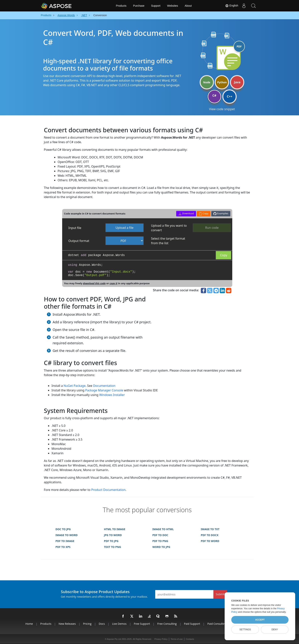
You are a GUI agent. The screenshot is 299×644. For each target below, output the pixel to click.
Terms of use (177, 639)
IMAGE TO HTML (163, 529)
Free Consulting (167, 624)
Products (121, 6)
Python (222, 82)
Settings (245, 630)
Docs (102, 624)
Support (156, 6)
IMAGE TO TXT (210, 529)
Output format (79, 241)
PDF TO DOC (160, 535)
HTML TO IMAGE (115, 529)
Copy (224, 255)
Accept (260, 620)
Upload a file (125, 228)
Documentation (104, 386)
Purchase (139, 6)
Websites (172, 6)
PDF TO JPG (111, 541)
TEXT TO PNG (113, 547)
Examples (221, 213)
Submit (220, 594)
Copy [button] (204, 213)
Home (29, 624)
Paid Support (192, 624)
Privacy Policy (161, 639)
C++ (230, 96)
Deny (275, 630)
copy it (114, 283)
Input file (75, 228)
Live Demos (119, 624)
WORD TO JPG (161, 547)
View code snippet (222, 109)
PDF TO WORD (210, 541)
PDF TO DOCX (210, 535)
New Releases (67, 624)
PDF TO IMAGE (65, 541)
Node (207, 82)
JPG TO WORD (113, 535)
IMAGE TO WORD (67, 535)
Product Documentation (108, 490)
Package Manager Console (104, 390)
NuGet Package (74, 386)
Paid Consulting (217, 624)
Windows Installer (112, 395)
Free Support (142, 624)
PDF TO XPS (63, 547)
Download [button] (186, 213)
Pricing (87, 624)
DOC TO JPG (63, 529)
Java (237, 82)
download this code (94, 283)
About (188, 6)
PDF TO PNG (160, 541)
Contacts (190, 639)
